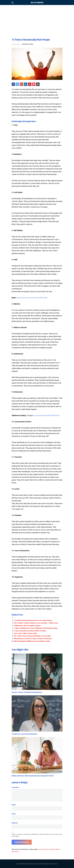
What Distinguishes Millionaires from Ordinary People (32, 641)
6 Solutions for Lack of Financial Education (24, 734)
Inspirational (28, 44)
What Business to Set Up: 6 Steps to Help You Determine (33, 639)
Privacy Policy (53, 864)
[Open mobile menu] (13, 2)
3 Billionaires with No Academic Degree (27, 626)
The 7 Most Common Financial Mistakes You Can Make (32, 636)
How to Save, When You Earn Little (25, 633)
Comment (15, 787)
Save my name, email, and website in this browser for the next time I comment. (37, 835)
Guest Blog (44, 864)
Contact (37, 864)
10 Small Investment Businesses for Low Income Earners (33, 620)
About (32, 864)
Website (15, 823)
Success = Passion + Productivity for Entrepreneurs (27, 692)
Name (14, 805)
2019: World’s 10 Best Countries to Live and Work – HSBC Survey (36, 623)
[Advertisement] (37, 14)
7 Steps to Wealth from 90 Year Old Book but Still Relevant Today (36, 628)
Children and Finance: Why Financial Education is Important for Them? (33, 776)
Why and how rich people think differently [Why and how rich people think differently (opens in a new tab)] (32, 298)
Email (14, 814)
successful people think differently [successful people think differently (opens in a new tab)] (47, 415)
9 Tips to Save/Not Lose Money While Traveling (30, 631)
